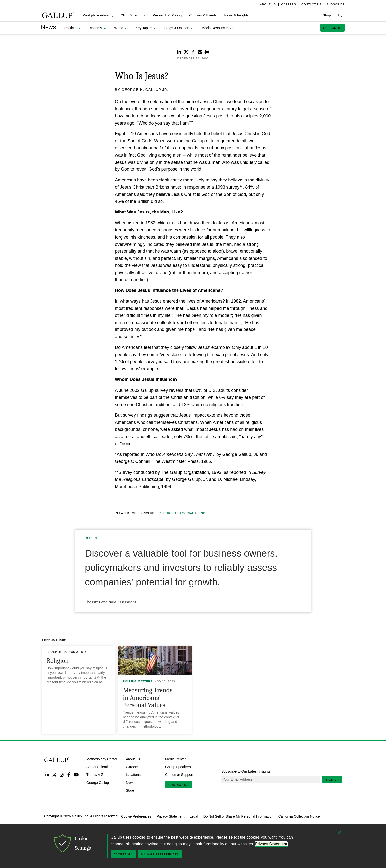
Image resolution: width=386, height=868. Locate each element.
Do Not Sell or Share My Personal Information (238, 816)
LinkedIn (47, 775)
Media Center (176, 759)
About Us (133, 759)
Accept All (123, 854)
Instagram (62, 775)
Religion (58, 661)
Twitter (54, 775)
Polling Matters (138, 681)
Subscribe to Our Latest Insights (246, 771)
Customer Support (179, 775)
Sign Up (332, 780)
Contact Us (178, 785)
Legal (194, 816)
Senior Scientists (99, 767)
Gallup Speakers (178, 767)
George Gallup (98, 783)
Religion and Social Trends (183, 513)
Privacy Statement (171, 816)
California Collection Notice (299, 816)
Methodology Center (102, 759)
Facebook (69, 775)
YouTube (76, 775)
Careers (132, 767)
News (130, 783)
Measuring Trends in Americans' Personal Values (148, 698)
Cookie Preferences (136, 816)
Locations (133, 775)
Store (130, 790)
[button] (98, 15)
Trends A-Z (95, 775)
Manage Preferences (160, 854)
